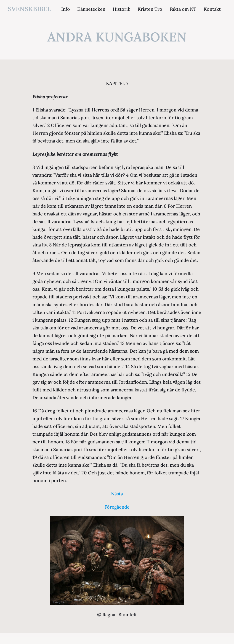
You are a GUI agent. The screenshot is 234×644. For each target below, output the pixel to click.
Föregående (117, 507)
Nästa (117, 494)
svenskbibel (29, 9)
